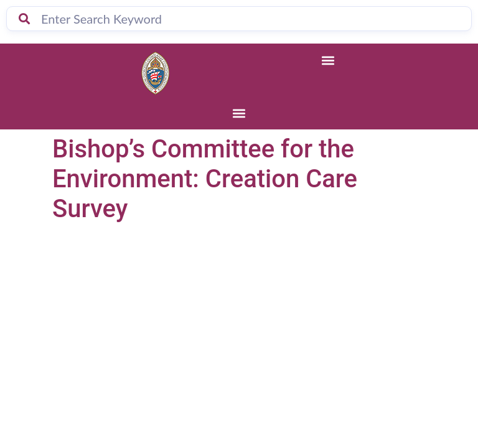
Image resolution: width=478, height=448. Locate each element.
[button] (328, 60)
